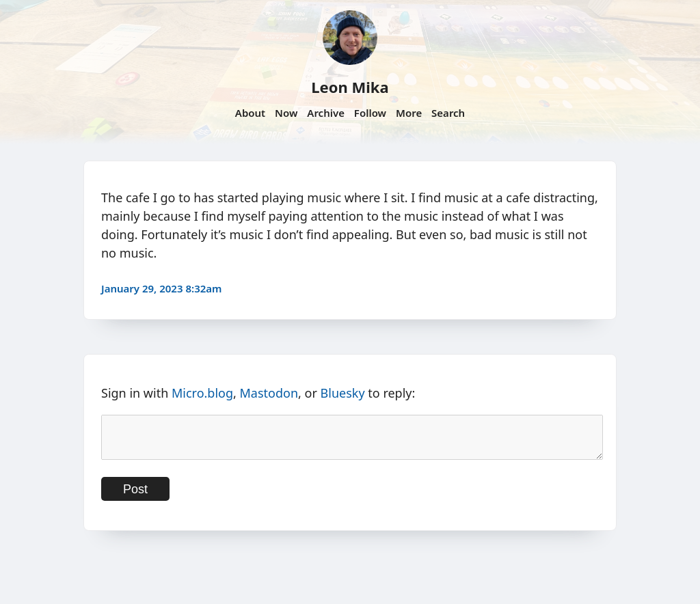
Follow (370, 113)
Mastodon (269, 393)
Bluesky (343, 393)
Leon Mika (350, 87)
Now (286, 113)
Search (448, 113)
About (250, 113)
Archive (326, 113)
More (409, 113)
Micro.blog (202, 393)
